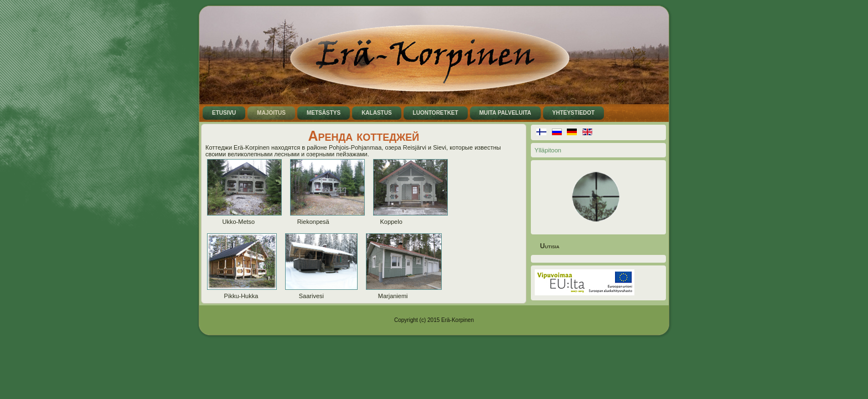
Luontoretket (436, 113)
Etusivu (224, 113)
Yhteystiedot (574, 113)
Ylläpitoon (548, 150)
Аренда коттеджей (363, 136)
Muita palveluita (505, 113)
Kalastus (376, 113)
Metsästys (324, 113)
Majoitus (271, 113)
